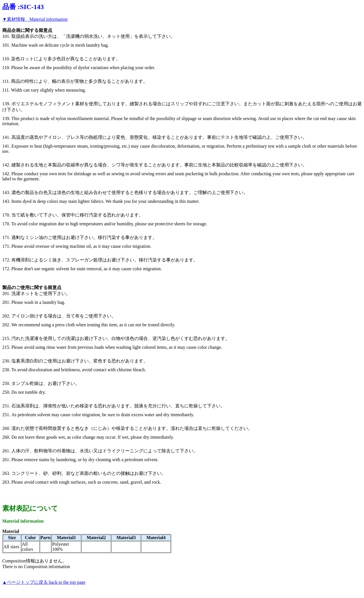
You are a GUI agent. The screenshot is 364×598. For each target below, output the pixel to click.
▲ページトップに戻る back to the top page (44, 582)
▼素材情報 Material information (35, 19)
